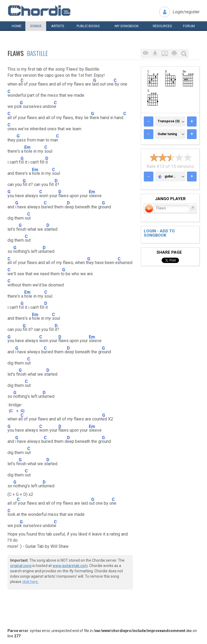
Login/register (186, 12)
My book (127, 26)
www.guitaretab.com (70, 566)
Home (17, 26)
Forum (189, 26)
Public (88, 26)
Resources (162, 26)
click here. (30, 582)
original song (21, 566)
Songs (36, 26)
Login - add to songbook (159, 233)
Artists (58, 26)
